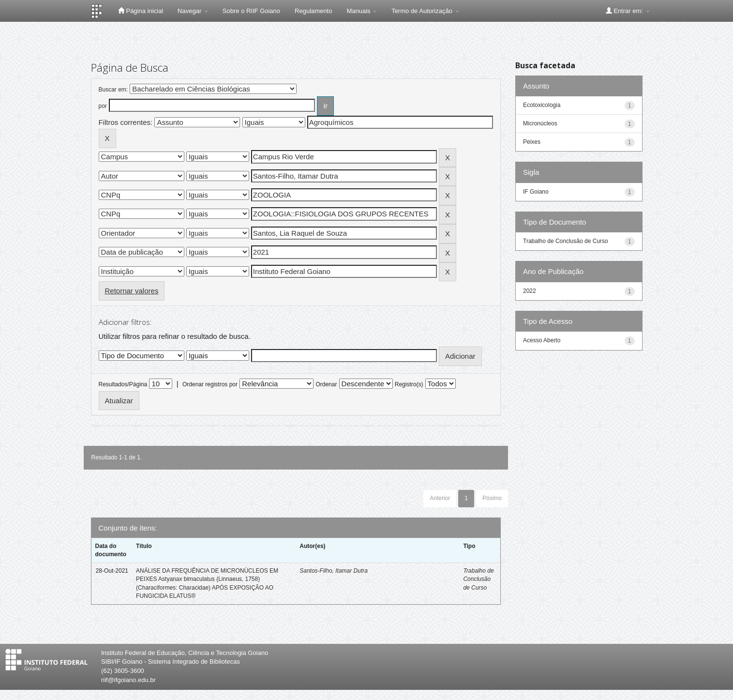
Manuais (362, 11)
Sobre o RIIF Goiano (251, 11)
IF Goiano (536, 192)
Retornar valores (132, 291)
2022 (530, 291)
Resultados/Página (123, 384)
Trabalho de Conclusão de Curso (478, 579)
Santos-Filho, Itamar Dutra (334, 571)
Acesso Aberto (542, 340)
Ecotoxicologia (542, 105)
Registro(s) (409, 384)
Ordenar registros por (210, 384)
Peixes (532, 142)
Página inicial (141, 11)
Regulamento (313, 11)
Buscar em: (113, 90)
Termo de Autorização (425, 11)
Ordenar (326, 384)
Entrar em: (628, 11)
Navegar (193, 11)
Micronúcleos (540, 123)
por (103, 106)
